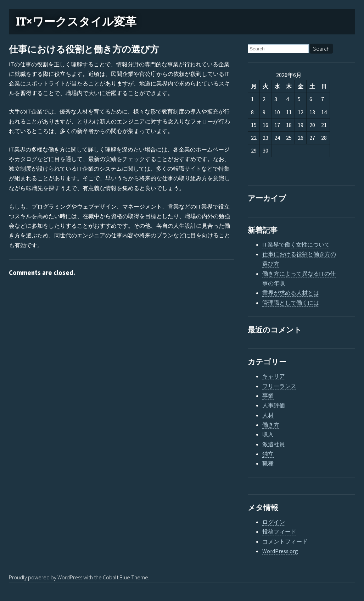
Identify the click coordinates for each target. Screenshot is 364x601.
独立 (268, 454)
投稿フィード (279, 531)
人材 (268, 415)
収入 (268, 434)
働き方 (271, 425)
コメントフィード (285, 541)
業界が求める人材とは (291, 293)
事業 (268, 396)
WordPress (70, 577)
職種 (268, 463)
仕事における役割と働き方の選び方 (84, 49)
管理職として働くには (291, 303)
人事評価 (274, 405)
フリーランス (279, 386)
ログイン (274, 522)
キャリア (274, 376)
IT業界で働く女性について (296, 244)
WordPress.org (280, 551)
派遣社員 (274, 444)
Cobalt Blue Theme (125, 577)
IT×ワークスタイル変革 (76, 22)
